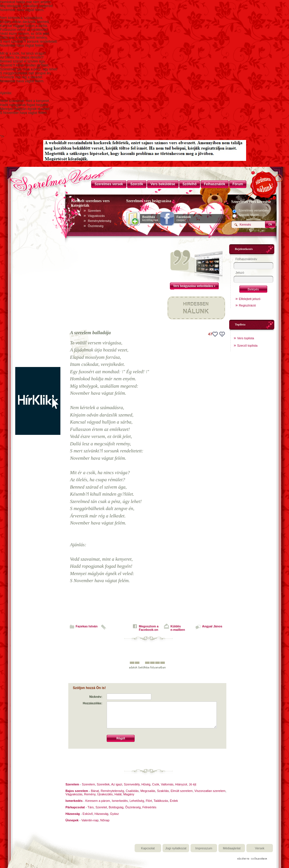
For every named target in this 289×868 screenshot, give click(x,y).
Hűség (146, 784)
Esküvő (88, 814)
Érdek (174, 801)
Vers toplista (246, 338)
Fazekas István (87, 626)
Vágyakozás (96, 216)
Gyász (114, 814)
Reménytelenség (99, 221)
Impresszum (204, 848)
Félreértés (150, 807)
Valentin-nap (90, 820)
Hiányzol (181, 784)
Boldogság (116, 807)
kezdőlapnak (150, 219)
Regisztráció (247, 305)
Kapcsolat (148, 848)
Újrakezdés (105, 794)
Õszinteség (96, 226)
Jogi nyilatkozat (176, 848)
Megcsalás (148, 791)
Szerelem (94, 211)
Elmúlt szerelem (181, 791)
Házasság (101, 814)
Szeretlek (103, 784)
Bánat (95, 791)
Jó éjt (192, 784)
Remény (90, 794)
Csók (156, 784)
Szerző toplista (247, 346)
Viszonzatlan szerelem (210, 791)
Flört (149, 801)
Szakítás (163, 791)
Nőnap (105, 820)
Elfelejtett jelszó (249, 299)
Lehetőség (137, 801)
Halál (118, 794)
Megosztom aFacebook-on (149, 628)
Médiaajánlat (232, 848)
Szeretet (101, 807)
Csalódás (132, 791)
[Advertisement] (38, 282)
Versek (260, 848)
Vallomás (167, 784)
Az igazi (117, 784)
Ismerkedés (120, 801)
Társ (91, 807)
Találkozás (161, 801)
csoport (184, 219)
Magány (129, 794)
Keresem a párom (98, 801)
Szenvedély (132, 784)
